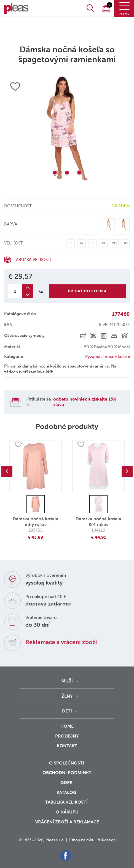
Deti (67, 711)
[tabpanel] (67, 128)
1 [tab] (55, 173)
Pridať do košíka (87, 291)
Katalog (67, 792)
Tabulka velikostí (67, 802)
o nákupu (67, 812)
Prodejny (67, 736)
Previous (7, 471)
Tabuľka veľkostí (33, 260)
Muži (67, 681)
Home (67, 726)
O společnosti (67, 763)
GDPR (67, 783)
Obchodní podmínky (67, 773)
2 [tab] (67, 173)
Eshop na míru (82, 840)
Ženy (67, 696)
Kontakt (67, 749)
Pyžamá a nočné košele (108, 357)
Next (127, 471)
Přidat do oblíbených (18, 445)
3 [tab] (79, 173)
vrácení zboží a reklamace (67, 822)
